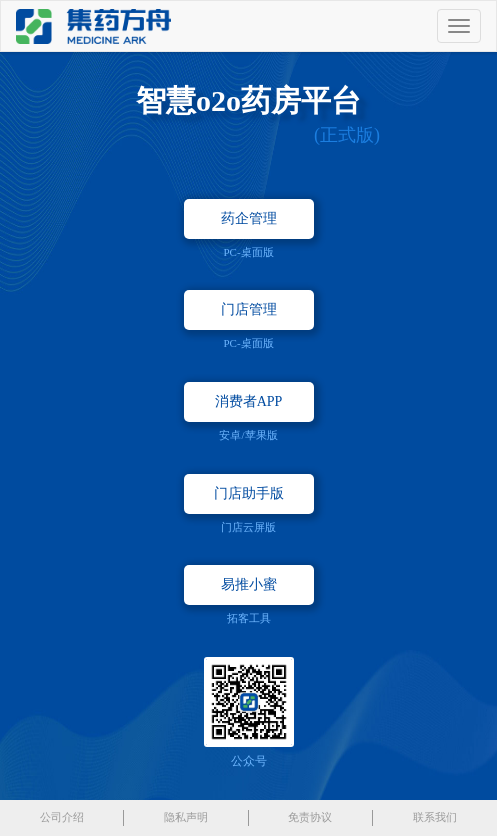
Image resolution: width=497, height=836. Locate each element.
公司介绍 (62, 817)
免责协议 (310, 817)
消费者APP (249, 401)
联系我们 (435, 817)
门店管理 (249, 309)
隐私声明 (186, 817)
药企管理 (249, 218)
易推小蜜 (249, 584)
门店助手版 (249, 493)
